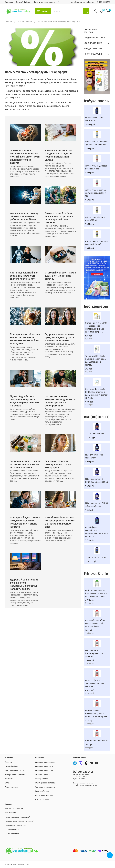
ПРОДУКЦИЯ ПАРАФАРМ (95, 38)
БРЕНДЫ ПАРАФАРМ (93, 48)
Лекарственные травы (44, 795)
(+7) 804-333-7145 (83, 772)
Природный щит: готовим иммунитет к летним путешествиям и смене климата (25, 522)
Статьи (8, 783)
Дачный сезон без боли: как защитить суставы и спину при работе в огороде (59, 218)
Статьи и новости (25, 22)
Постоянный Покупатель (15, 825)
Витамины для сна (42, 775)
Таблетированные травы (45, 783)
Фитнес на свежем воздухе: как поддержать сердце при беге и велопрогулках (60, 401)
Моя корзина (10, 813)
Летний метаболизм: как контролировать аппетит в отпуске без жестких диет (60, 522)
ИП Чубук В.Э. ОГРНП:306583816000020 (86, 785)
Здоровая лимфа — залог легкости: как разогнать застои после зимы (25, 464)
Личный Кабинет (23, 2)
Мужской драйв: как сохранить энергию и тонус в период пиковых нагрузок (25, 401)
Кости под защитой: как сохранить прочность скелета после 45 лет (24, 276)
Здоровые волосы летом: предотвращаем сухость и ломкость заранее (60, 337)
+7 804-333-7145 (103, 2)
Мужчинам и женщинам (45, 787)
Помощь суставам (42, 799)
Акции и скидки (11, 787)
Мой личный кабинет (14, 809)
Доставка (9, 2)
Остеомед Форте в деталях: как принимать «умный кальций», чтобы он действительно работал (25, 157)
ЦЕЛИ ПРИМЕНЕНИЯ (93, 43)
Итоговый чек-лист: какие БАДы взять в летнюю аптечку (60, 276)
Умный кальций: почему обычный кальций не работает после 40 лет (24, 216)
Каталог (43, 11)
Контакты (9, 779)
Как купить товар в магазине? (17, 817)
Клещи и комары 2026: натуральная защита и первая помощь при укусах (58, 155)
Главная (9, 22)
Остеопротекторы (42, 779)
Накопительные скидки (44, 2)
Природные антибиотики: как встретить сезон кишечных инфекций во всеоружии (25, 339)
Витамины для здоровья (45, 762)
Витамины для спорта (44, 770)
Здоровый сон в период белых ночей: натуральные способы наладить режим (24, 584)
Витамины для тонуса (44, 766)
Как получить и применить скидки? (20, 821)
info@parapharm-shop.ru (83, 2)
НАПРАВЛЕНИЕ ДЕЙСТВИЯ (90, 31)
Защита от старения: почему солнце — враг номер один (58, 464)
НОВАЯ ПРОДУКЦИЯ (93, 54)
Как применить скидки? (15, 775)
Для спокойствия (42, 791)
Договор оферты (12, 829)
